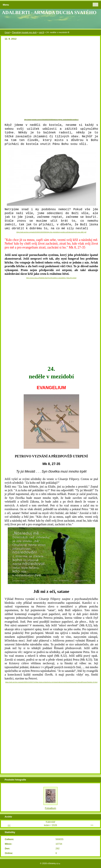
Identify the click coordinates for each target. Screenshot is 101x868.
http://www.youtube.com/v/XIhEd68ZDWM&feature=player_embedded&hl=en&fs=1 (51, 119)
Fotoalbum (50, 808)
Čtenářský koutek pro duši (24, 32)
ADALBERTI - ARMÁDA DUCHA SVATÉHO (49, 12)
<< (9, 825)
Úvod (7, 32)
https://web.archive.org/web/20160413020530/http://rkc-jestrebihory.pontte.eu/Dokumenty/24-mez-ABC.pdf (51, 232)
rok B (42, 32)
